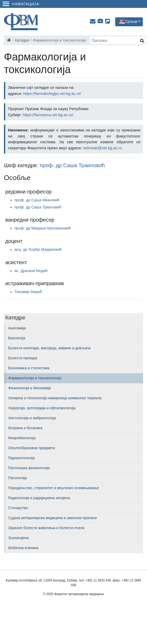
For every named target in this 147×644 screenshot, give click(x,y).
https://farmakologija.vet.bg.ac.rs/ (52, 93)
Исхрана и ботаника (25, 428)
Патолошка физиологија (29, 468)
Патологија (17, 478)
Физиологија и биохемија (29, 388)
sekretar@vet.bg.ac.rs (103, 148)
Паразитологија (21, 458)
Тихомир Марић (28, 292)
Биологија (17, 338)
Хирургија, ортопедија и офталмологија (42, 408)
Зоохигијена (18, 538)
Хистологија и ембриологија (32, 418)
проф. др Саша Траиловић (72, 165)
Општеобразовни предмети (32, 448)
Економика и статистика (29, 368)
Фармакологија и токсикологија (35, 378)
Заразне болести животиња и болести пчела (46, 528)
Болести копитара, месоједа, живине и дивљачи (49, 348)
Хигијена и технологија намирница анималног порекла (55, 398)
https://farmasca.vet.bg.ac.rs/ (48, 115)
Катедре (22, 40)
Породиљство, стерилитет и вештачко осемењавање (54, 488)
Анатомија (17, 328)
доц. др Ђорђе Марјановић (38, 249)
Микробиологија (22, 438)
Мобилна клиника (23, 548)
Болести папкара (23, 358)
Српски (131, 21)
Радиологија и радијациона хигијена (39, 498)
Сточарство (18, 508)
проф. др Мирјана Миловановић (43, 228)
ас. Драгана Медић (31, 271)
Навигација (21, 4)
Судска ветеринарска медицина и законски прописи (52, 518)
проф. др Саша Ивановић (37, 200)
